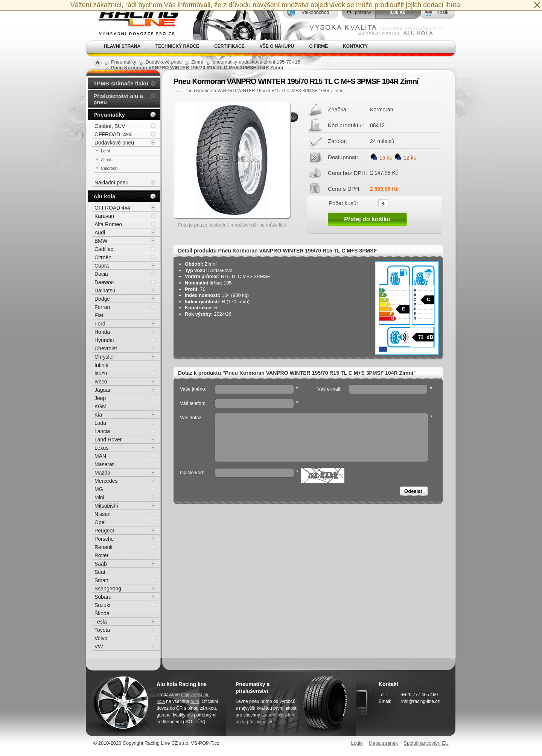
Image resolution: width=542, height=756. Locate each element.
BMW (101, 241)
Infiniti (101, 365)
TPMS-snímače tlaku (121, 83)
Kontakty (355, 46)
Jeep (100, 398)
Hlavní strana (122, 46)
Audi (100, 233)
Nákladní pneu (111, 183)
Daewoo (104, 282)
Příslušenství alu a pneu (118, 99)
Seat (100, 572)
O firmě (318, 46)
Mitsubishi (106, 506)
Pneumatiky (109, 115)
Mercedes (106, 481)
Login (357, 743)
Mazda (102, 473)
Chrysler (104, 357)
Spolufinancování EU (426, 743)
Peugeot (104, 531)
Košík (442, 12)
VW (99, 646)
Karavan (104, 216)
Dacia (101, 274)
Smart (101, 580)
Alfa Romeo (108, 224)
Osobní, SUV (110, 126)
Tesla (101, 622)
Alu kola (104, 196)
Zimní (106, 160)
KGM (100, 406)
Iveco (101, 382)
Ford (100, 324)
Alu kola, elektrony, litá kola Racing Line (134, 20)
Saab (101, 564)
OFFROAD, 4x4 (113, 134)
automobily (272, 715)
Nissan (103, 514)
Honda (102, 332)
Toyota (102, 630)
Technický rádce (177, 46)
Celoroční (110, 168)
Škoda (102, 613)
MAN (100, 456)
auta (195, 701)
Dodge (102, 299)
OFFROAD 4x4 (112, 208)
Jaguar (103, 390)
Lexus (101, 448)
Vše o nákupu (277, 46)
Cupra (102, 266)
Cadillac (104, 249)
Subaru (103, 597)
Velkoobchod (315, 12)
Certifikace (229, 46)
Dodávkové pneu (114, 143)
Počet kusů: (343, 203)
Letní (105, 151)
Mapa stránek (383, 743)
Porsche (104, 539)
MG (99, 489)
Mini (99, 497)
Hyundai (104, 340)
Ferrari (102, 307)
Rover (101, 555)
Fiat (99, 315)
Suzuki (102, 605)
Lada (100, 423)
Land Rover (108, 440)
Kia (98, 415)
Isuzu (101, 373)
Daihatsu (105, 291)
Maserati (105, 464)
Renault (104, 547)
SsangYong (108, 589)
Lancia (102, 431)
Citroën (103, 257)
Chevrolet (106, 348)
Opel (100, 522)
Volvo (101, 638)
